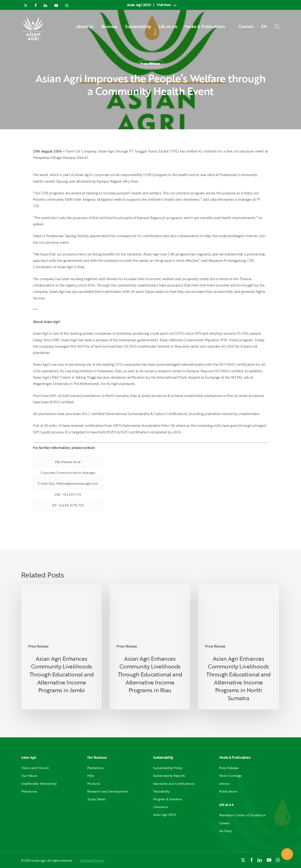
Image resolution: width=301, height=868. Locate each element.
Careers (225, 823)
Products (94, 784)
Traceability (161, 791)
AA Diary (226, 831)
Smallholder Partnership (39, 784)
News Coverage (230, 776)
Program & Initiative (167, 799)
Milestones (29, 791)
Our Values (29, 776)
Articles (225, 784)
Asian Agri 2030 (165, 815)
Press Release (150, 64)
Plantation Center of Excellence (242, 815)
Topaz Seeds (96, 799)
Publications (228, 791)
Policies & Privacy (92, 860)
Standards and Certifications (174, 784)
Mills (91, 776)
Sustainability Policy (168, 768)
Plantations (95, 768)
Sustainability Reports (169, 776)
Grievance (160, 807)
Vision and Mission (35, 768)
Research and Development (108, 791)
